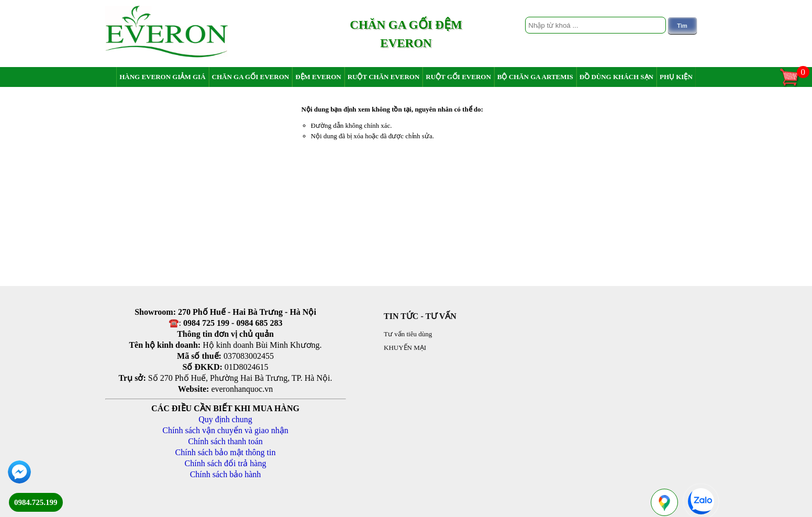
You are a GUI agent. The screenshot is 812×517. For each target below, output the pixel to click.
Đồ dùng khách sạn (616, 77)
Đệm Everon (318, 77)
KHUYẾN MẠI (405, 348)
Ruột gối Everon (458, 77)
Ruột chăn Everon (384, 77)
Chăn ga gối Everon (251, 77)
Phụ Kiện (676, 77)
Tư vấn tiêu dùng (408, 334)
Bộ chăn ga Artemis (535, 77)
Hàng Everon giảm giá (162, 77)
